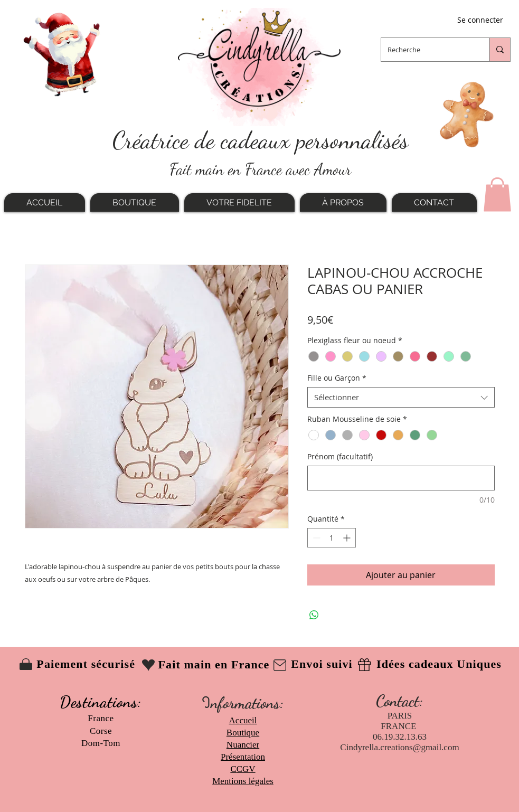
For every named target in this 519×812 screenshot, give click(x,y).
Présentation (243, 757)
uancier (246, 745)
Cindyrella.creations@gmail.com (399, 747)
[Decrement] (315, 538)
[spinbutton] (332, 538)
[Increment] (348, 538)
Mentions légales (243, 781)
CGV (246, 769)
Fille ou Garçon (337, 378)
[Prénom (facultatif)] (401, 478)
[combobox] (401, 397)
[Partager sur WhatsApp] (314, 615)
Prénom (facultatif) (340, 456)
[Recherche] (427, 50)
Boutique (243, 733)
